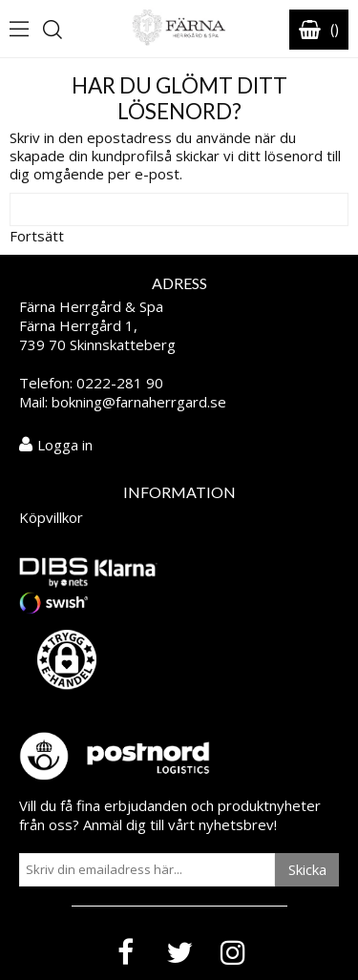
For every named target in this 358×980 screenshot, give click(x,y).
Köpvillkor (51, 517)
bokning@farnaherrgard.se (139, 402)
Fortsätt (37, 236)
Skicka (307, 869)
